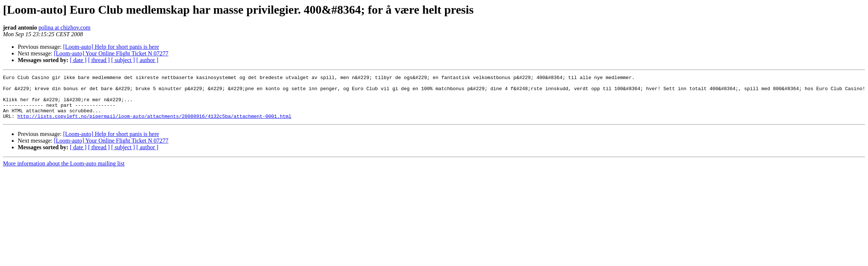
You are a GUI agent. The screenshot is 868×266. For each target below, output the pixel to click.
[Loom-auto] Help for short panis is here (111, 47)
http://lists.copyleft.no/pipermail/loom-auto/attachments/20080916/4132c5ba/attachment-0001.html (154, 125)
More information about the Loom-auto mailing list (64, 172)
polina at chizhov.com (65, 28)
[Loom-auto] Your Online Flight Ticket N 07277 (111, 53)
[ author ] (148, 60)
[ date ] (78, 60)
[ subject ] (123, 60)
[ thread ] (99, 60)
